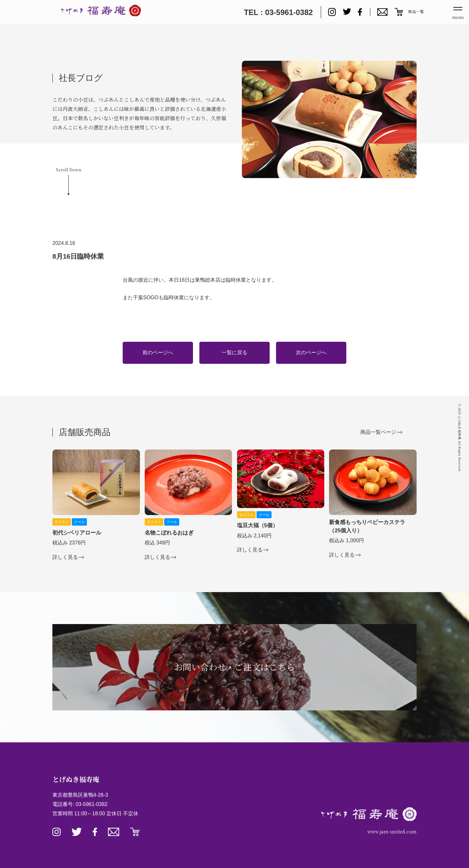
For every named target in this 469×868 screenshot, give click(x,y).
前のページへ (158, 352)
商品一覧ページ (378, 432)
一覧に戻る (235, 352)
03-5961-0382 (92, 804)
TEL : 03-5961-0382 (278, 12)
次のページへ (311, 352)
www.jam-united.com (392, 832)
